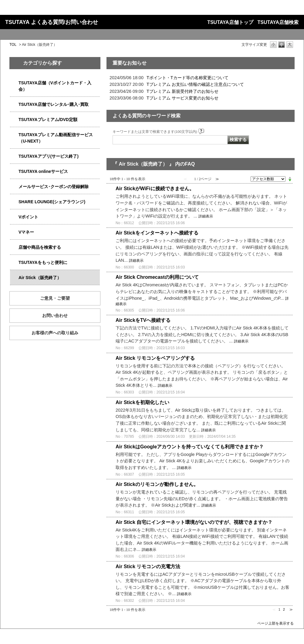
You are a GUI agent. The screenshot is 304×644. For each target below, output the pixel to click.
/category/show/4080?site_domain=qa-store (14, 187)
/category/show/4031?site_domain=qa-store (14, 120)
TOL (13, 45)
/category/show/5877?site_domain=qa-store (14, 202)
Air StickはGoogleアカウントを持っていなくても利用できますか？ (190, 447)
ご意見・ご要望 (55, 298)
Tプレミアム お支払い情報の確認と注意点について (195, 84)
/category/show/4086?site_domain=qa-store (14, 247)
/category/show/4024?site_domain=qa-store (14, 263)
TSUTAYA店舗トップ (230, 22)
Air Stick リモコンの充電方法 (148, 566)
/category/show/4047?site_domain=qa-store (14, 83)
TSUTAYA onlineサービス (43, 171)
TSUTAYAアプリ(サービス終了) (49, 156)
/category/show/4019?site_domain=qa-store (14, 156)
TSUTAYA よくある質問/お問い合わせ (52, 22)
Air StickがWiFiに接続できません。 (155, 189)
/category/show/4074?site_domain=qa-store (14, 217)
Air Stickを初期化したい (142, 402)
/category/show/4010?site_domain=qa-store (14, 172)
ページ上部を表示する (275, 623)
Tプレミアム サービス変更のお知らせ (182, 98)
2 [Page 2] (284, 609)
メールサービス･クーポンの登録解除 (54, 187)
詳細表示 (206, 216)
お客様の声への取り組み (55, 333)
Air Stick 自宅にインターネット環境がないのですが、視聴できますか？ (194, 522)
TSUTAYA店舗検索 (278, 22)
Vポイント (28, 217)
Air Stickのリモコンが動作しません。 (157, 484)
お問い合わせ (55, 315)
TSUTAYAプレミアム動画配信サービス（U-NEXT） (56, 138)
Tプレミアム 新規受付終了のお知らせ (182, 91)
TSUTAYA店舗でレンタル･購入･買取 (54, 104)
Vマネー (26, 232)
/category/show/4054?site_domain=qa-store (14, 105)
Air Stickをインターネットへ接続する (157, 233)
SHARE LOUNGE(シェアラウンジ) (52, 202)
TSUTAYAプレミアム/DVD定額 (48, 120)
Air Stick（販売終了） (40, 278)
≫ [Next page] (291, 609)
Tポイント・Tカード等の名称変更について (187, 78)
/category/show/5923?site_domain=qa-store (14, 135)
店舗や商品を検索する (40, 247)
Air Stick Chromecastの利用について (157, 277)
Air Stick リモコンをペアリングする (155, 358)
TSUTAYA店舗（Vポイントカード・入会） (55, 86)
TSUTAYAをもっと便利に (43, 262)
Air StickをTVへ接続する (143, 320)
